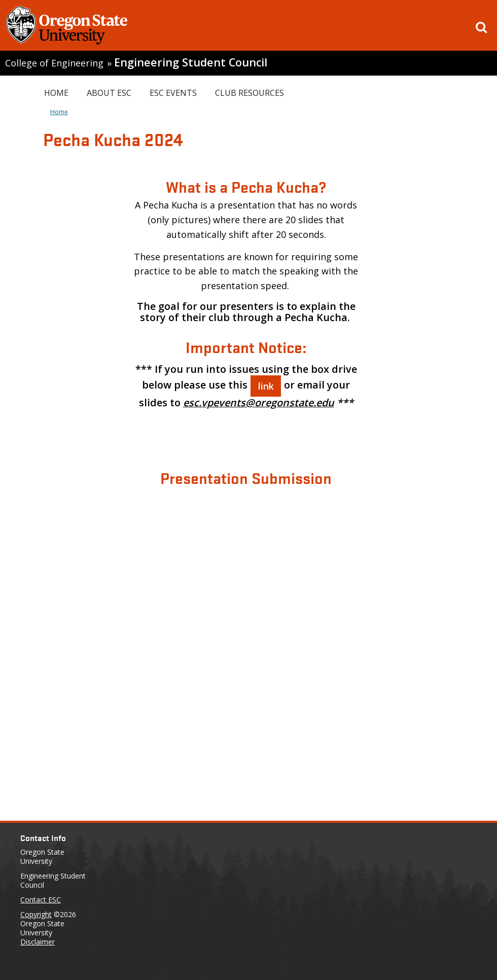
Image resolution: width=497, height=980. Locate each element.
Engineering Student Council (191, 62)
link (266, 386)
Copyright (36, 914)
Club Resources (250, 93)
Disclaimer (38, 942)
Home (56, 93)
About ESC (109, 93)
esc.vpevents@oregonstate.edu (259, 402)
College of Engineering (54, 63)
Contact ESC (41, 900)
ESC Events (173, 93)
